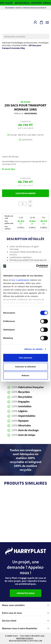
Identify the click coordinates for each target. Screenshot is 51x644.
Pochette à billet (20, 45)
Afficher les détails (33, 349)
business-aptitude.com (31, 641)
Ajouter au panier (26, 193)
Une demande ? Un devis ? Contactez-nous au (26, 8)
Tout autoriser (26, 358)
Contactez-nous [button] (26, 593)
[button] (35, 22)
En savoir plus (8, 169)
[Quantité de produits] (23, 204)
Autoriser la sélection (26, 367)
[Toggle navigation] (47, 22)
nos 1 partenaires (20, 280)
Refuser (26, 375)
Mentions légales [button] (25, 638)
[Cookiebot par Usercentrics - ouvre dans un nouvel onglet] (36, 266)
